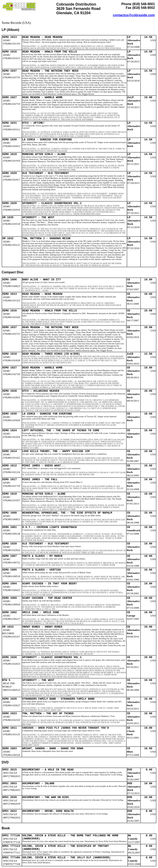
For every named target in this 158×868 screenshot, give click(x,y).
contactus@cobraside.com (134, 15)
